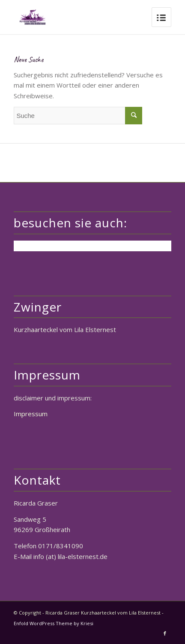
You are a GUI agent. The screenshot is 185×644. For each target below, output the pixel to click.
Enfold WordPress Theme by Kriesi (54, 623)
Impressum (31, 414)
